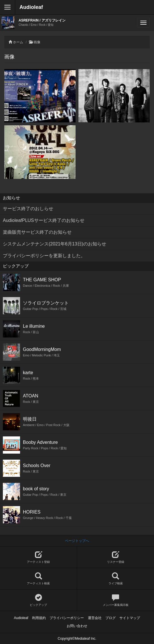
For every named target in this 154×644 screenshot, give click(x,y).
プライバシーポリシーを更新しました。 (44, 256)
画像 (37, 42)
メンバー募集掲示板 (115, 600)
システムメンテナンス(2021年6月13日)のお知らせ (55, 244)
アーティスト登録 (38, 557)
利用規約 (39, 618)
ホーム (18, 42)
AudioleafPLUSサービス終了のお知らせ (44, 220)
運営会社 (95, 618)
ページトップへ (77, 541)
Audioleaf (31, 7)
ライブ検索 (115, 579)
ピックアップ (38, 600)
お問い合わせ (77, 626)
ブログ (110, 618)
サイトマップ (130, 618)
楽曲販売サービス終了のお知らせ (37, 232)
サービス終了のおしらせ (28, 209)
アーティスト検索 (38, 579)
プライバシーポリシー (67, 618)
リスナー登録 (115, 557)
